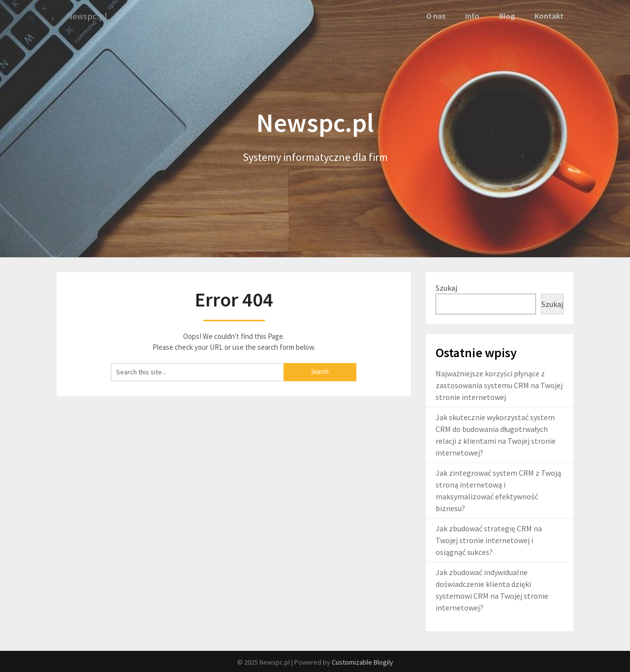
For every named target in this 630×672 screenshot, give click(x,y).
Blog (507, 16)
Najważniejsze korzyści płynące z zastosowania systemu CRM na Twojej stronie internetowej (499, 385)
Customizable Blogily (362, 662)
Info (472, 16)
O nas (436, 16)
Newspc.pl (88, 16)
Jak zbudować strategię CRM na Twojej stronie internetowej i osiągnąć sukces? (489, 540)
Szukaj (446, 287)
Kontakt (549, 16)
